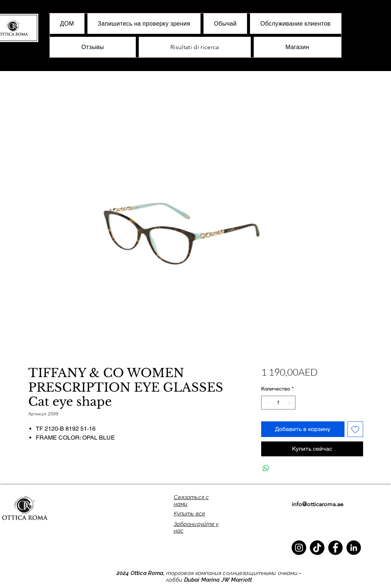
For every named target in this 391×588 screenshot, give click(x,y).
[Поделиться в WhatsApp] (266, 468)
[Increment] (290, 403)
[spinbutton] (278, 403)
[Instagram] (299, 548)
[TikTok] (317, 548)
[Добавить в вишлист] (355, 429)
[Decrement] (267, 403)
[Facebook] (335, 548)
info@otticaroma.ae (318, 504)
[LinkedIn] (354, 548)
